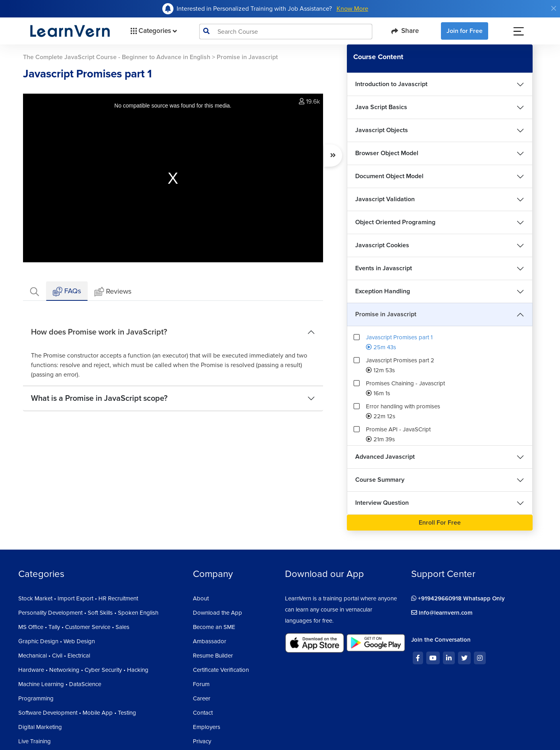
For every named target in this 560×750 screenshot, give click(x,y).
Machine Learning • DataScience (60, 684)
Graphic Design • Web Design (57, 641)
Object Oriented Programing (395, 222)
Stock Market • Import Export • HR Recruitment (78, 598)
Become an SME (214, 627)
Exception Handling (383, 291)
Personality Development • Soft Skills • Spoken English (88, 613)
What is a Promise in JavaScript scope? (99, 398)
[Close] (554, 8)
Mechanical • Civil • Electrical (54, 656)
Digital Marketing (40, 727)
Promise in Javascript (386, 314)
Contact (203, 713)
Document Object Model (389, 176)
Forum (201, 684)
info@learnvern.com (442, 613)
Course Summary (380, 480)
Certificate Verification (221, 670)
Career (202, 698)
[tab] (35, 291)
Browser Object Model (387, 153)
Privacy (202, 741)
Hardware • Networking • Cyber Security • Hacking (83, 670)
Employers (207, 727)
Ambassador (210, 641)
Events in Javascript (384, 268)
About (201, 598)
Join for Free (465, 31)
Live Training (35, 741)
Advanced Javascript (385, 457)
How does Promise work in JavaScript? (99, 332)
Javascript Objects (382, 130)
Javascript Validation (385, 199)
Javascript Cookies (382, 245)
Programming (36, 698)
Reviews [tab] (113, 292)
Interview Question (382, 503)
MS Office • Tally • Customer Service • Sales (74, 627)
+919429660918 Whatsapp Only (458, 598)
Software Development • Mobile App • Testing (77, 713)
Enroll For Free (440, 523)
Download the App (217, 613)
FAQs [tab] (67, 291)
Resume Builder (213, 656)
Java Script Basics (381, 107)
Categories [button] (153, 31)
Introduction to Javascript (391, 84)
